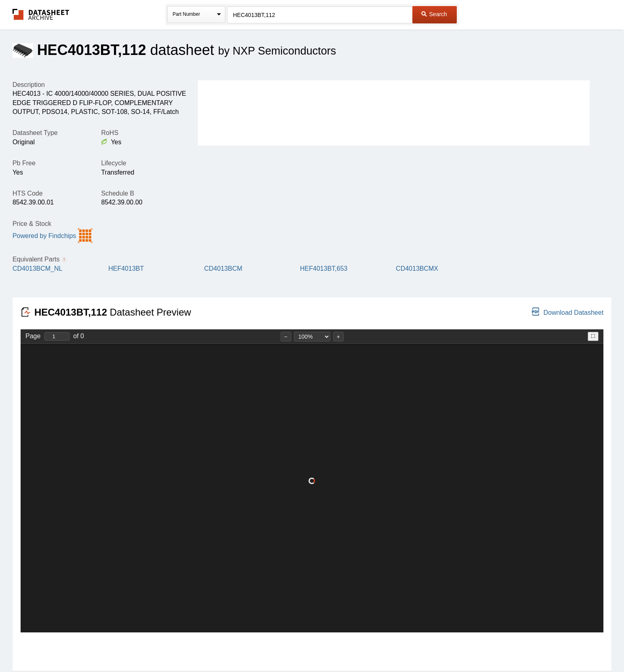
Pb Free (24, 163)
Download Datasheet (568, 312)
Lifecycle (113, 163)
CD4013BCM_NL (38, 269)
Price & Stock (32, 224)
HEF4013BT (126, 269)
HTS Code (28, 193)
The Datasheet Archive (41, 14)
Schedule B (118, 193)
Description (29, 85)
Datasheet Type (35, 133)
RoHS (110, 133)
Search (434, 14)
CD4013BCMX (417, 269)
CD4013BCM (223, 269)
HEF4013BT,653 (324, 269)
